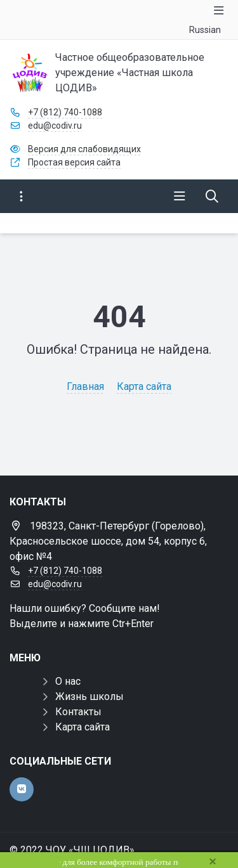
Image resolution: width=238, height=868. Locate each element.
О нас (68, 681)
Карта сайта (144, 386)
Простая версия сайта (74, 162)
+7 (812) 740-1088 (65, 112)
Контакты (78, 712)
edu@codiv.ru (55, 126)
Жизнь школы (89, 696)
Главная (85, 386)
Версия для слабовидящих (84, 149)
